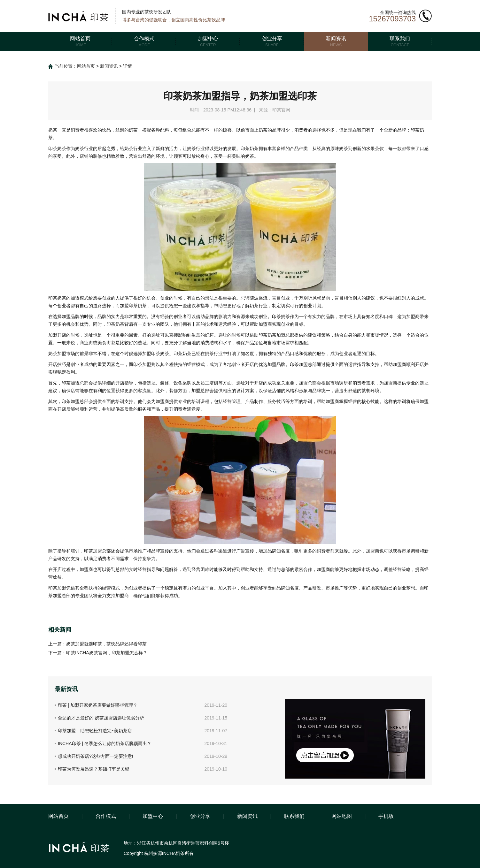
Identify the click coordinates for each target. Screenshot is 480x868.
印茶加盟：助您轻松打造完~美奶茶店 (95, 731)
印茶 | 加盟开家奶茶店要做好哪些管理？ (98, 705)
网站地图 (342, 816)
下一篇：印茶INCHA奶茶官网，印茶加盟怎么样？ (98, 653)
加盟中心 (153, 816)
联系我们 (294, 816)
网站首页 (86, 66)
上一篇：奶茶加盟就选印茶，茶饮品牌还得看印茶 (97, 644)
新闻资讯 (109, 66)
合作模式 (106, 816)
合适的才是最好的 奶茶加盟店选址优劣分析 (101, 718)
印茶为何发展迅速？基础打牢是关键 (94, 769)
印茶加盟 (57, 588)
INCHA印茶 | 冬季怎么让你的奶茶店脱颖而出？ (105, 743)
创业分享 (200, 816)
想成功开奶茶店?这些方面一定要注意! (96, 756)
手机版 (386, 816)
